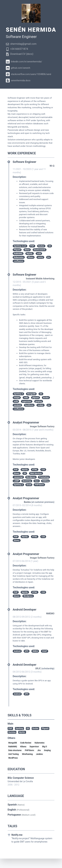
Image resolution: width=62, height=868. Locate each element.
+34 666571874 (17, 49)
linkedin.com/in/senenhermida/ (24, 62)
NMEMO (50, 614)
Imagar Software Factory (42, 426)
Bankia (27, 502)
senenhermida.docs (18, 80)
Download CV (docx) (20, 54)
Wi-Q (52, 166)
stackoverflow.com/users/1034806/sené (29, 74)
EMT (46, 632)
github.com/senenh (18, 68)
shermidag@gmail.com (21, 44)
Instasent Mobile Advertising (40, 279)
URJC (38, 668)
